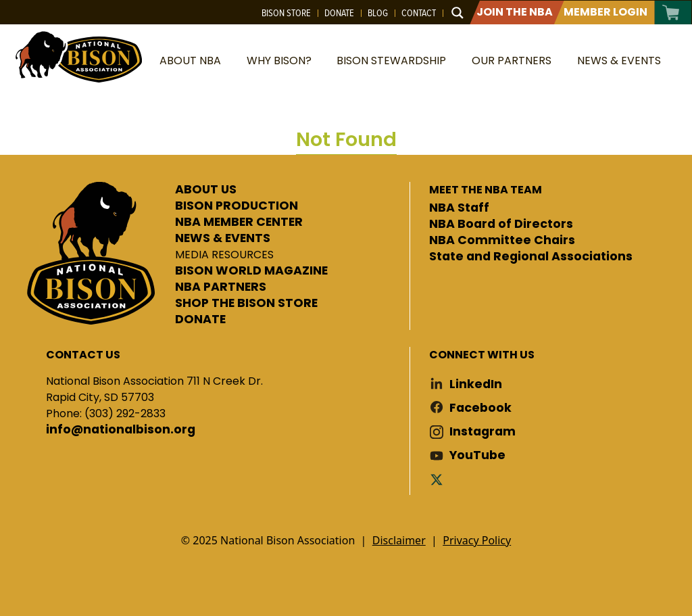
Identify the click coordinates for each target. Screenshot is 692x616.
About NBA (190, 61)
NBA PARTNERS (221, 287)
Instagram (483, 432)
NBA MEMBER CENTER (239, 222)
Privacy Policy (477, 540)
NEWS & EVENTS (223, 239)
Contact (419, 13)
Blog (378, 13)
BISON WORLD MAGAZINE (251, 271)
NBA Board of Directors (501, 224)
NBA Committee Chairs (502, 241)
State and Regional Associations (531, 257)
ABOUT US (206, 190)
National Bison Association (78, 56)
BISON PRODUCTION (237, 206)
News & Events (619, 61)
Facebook (480, 408)
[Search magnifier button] (458, 13)
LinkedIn (476, 384)
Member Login (605, 12)
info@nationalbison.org (121, 430)
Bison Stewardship (391, 61)
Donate (339, 13)
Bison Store (286, 13)
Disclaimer (399, 540)
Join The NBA (515, 12)
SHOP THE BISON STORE (246, 304)
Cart (671, 13)
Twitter (439, 479)
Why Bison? (279, 61)
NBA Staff (459, 208)
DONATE (200, 320)
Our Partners (512, 61)
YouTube (477, 455)
